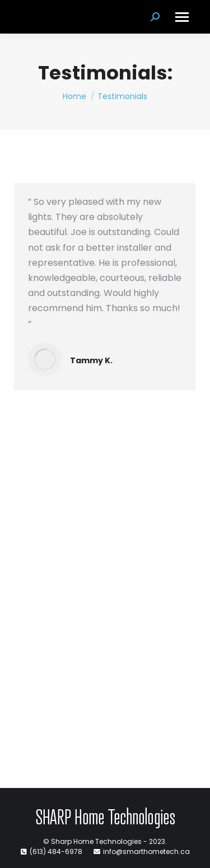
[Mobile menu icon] (182, 17)
